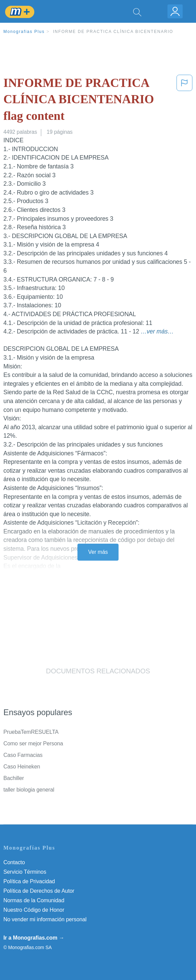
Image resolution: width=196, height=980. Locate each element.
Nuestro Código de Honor (34, 910)
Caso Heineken (22, 767)
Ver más (98, 552)
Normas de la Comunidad (34, 900)
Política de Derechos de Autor (39, 891)
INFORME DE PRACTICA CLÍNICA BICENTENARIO (113, 32)
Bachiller (14, 778)
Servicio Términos (25, 872)
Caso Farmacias (23, 755)
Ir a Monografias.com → (34, 938)
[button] (184, 101)
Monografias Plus (24, 32)
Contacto (14, 862)
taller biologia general (29, 790)
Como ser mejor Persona (33, 743)
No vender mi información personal (45, 919)
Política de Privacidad (29, 881)
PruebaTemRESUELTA (31, 732)
